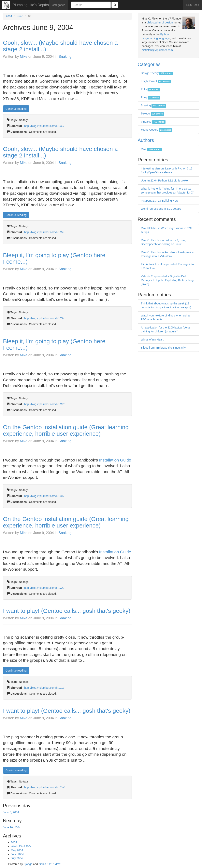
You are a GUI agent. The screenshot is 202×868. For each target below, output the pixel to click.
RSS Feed (193, 5)
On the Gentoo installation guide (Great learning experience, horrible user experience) (66, 430)
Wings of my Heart (152, 340)
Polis (150, 89)
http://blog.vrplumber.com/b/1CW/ (45, 787)
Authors (146, 140)
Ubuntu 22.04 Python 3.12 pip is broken (165, 180)
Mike (24, 57)
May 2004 (17, 850)
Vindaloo (153, 122)
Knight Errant (156, 81)
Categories (59, 5)
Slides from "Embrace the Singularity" (164, 348)
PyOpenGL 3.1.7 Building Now (159, 201)
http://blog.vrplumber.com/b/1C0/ (44, 688)
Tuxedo (152, 114)
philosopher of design (160, 22)
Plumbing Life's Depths (31, 5)
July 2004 (17, 858)
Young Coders (157, 130)
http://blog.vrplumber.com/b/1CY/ (44, 404)
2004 (9, 16)
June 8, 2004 (11, 812)
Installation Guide (115, 460)
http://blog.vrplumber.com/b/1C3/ (44, 126)
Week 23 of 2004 (21, 846)
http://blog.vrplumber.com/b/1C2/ (44, 318)
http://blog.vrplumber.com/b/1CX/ (44, 588)
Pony (150, 97)
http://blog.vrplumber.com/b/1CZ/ (44, 232)
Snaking (65, 57)
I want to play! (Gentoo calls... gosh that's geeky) (67, 611)
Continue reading (16, 109)
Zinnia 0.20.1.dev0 (50, 864)
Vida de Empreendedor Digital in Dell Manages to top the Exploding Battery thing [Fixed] (167, 280)
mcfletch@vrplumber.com (157, 50)
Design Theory (157, 73)
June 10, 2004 (12, 827)
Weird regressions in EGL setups (161, 209)
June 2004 (17, 854)
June (20, 16)
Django (28, 864)
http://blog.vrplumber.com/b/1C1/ (44, 496)
